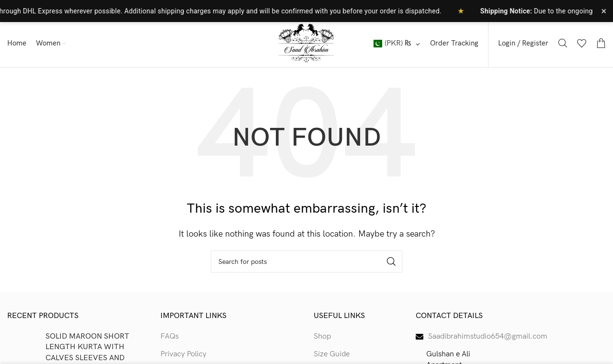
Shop (322, 336)
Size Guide (332, 354)
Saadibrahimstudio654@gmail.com (488, 336)
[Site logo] (306, 43)
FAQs (170, 336)
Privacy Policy (183, 354)
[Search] (563, 43)
